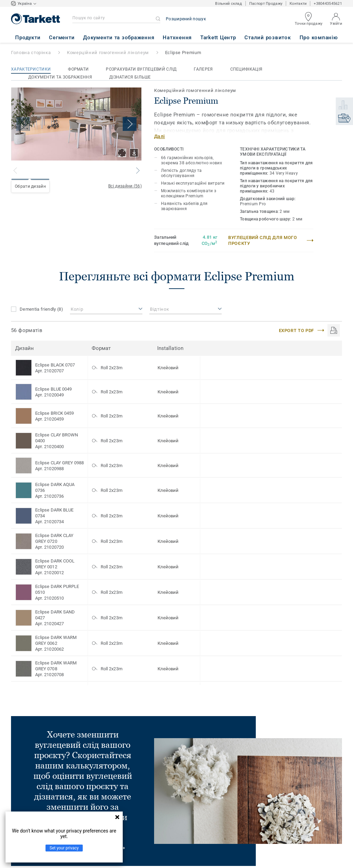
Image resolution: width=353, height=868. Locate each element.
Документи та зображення (60, 77)
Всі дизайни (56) (125, 186)
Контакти (298, 4)
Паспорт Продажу (266, 4)
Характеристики (31, 69)
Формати (78, 69)
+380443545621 (328, 4)
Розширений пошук (186, 19)
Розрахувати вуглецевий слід (141, 69)
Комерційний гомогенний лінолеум (108, 53)
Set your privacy (64, 848)
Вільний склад (229, 4)
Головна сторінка (31, 53)
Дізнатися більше (130, 77)
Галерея (203, 69)
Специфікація (246, 69)
